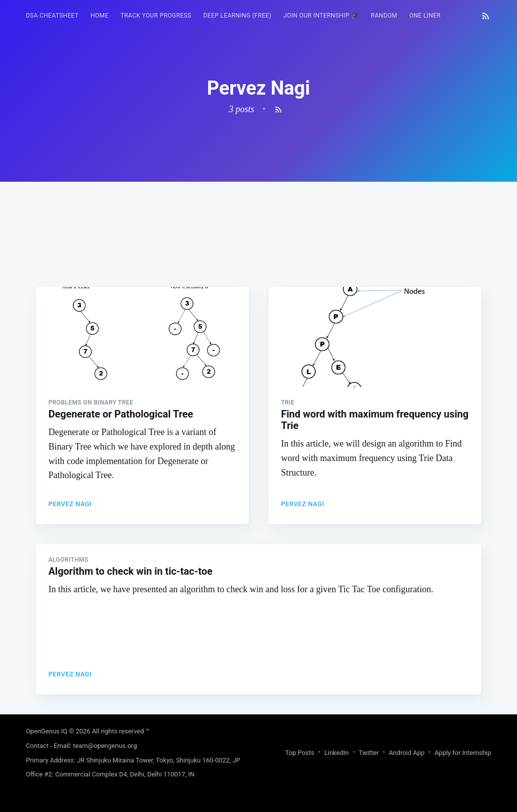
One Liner (425, 16)
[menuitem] (52, 16)
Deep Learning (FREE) (237, 16)
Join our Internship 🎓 (321, 16)
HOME (100, 16)
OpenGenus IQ (47, 731)
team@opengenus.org (105, 746)
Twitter (369, 753)
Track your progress (156, 16)
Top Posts (300, 753)
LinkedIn (337, 753)
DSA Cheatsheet (52, 16)
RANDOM (384, 16)
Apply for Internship (463, 753)
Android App (407, 753)
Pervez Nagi (70, 504)
